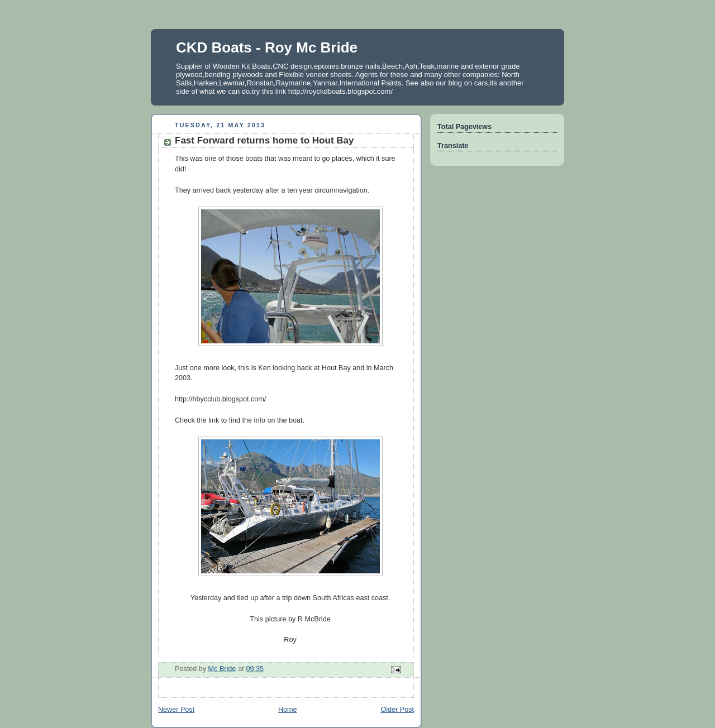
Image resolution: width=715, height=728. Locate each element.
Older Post (397, 710)
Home (288, 710)
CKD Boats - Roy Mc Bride (267, 47)
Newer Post (176, 710)
